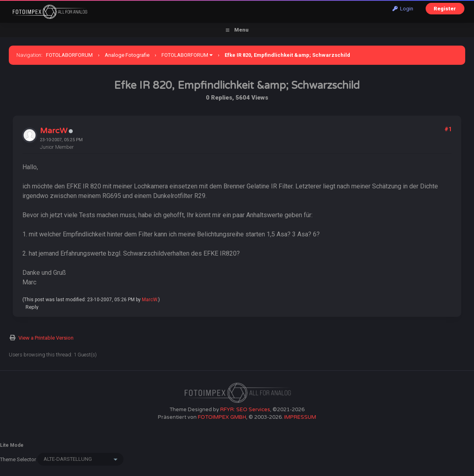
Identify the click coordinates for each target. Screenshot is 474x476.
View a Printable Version (46, 338)
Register (445, 9)
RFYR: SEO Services (245, 410)
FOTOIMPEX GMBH (222, 417)
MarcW (54, 131)
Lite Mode (12, 445)
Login (403, 9)
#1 (448, 129)
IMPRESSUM (300, 417)
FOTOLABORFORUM (69, 55)
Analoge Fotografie (127, 55)
